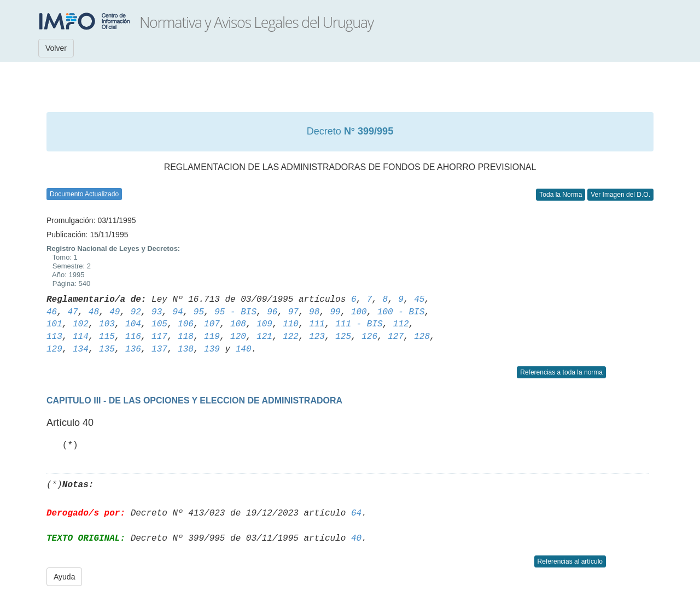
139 (212, 349)
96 (272, 312)
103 (107, 324)
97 (293, 312)
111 (317, 324)
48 (94, 312)
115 (107, 337)
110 (291, 324)
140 (244, 349)
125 (343, 337)
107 (212, 324)
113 (54, 337)
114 (81, 337)
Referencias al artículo (570, 561)
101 (54, 324)
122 (291, 337)
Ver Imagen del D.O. (620, 195)
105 (159, 324)
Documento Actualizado (84, 194)
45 (419, 300)
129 (54, 349)
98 (314, 312)
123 (317, 337)
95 (199, 312)
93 (157, 312)
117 (159, 337)
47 (72, 312)
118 (186, 337)
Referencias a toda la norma (561, 372)
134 (81, 349)
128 (422, 337)
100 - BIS (401, 312)
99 (335, 312)
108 (238, 324)
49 (115, 312)
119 (212, 337)
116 (133, 337)
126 (369, 337)
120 (238, 337)
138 (186, 349)
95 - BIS (235, 312)
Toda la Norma (561, 195)
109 (264, 324)
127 (396, 337)
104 (133, 324)
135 (107, 349)
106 (186, 324)
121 (264, 337)
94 (177, 312)
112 (401, 324)
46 (52, 312)
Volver (56, 48)
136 (133, 349)
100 (359, 312)
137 (159, 349)
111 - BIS (359, 324)
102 (81, 324)
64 (356, 513)
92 (136, 312)
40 (356, 539)
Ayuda (64, 577)
